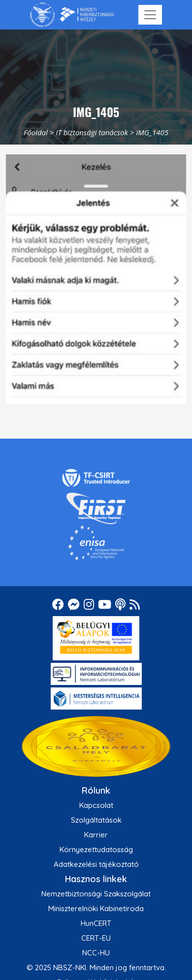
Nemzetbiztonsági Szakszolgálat (96, 894)
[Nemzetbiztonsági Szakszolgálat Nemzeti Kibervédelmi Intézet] (72, 15)
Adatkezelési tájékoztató (96, 864)
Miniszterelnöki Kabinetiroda (96, 908)
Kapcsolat (96, 805)
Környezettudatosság (96, 849)
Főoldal (36, 132)
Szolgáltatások (96, 820)
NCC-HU (96, 953)
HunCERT (96, 923)
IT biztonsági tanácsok (92, 132)
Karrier (96, 835)
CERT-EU (96, 938)
